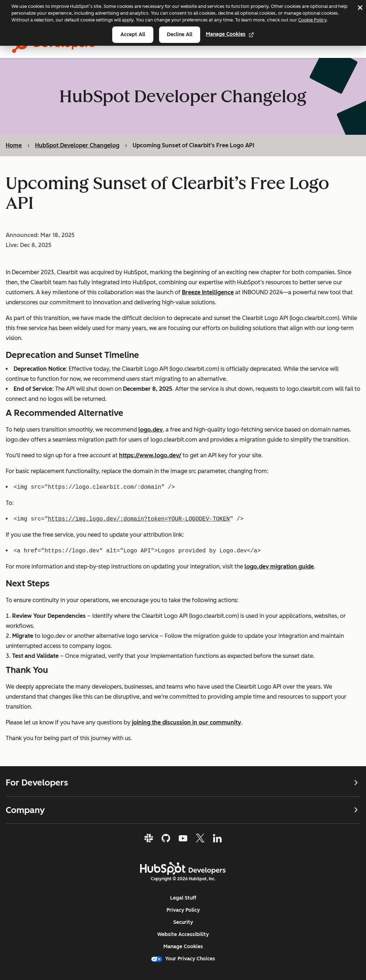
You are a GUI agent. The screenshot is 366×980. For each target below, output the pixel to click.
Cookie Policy (312, 20)
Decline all (180, 35)
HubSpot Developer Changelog (77, 145)
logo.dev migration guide (279, 567)
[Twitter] (200, 838)
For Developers (183, 783)
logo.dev (150, 430)
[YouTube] (183, 838)
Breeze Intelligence (208, 292)
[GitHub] (166, 838)
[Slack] (149, 838)
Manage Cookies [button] (183, 947)
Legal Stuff (183, 898)
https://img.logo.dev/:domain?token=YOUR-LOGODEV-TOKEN (139, 519)
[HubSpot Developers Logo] (183, 868)
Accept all (133, 35)
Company (183, 810)
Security (183, 922)
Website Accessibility (183, 934)
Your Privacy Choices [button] (183, 959)
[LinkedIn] (217, 838)
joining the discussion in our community (187, 722)
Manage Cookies (230, 34)
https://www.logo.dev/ (150, 455)
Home (14, 145)
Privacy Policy (183, 910)
